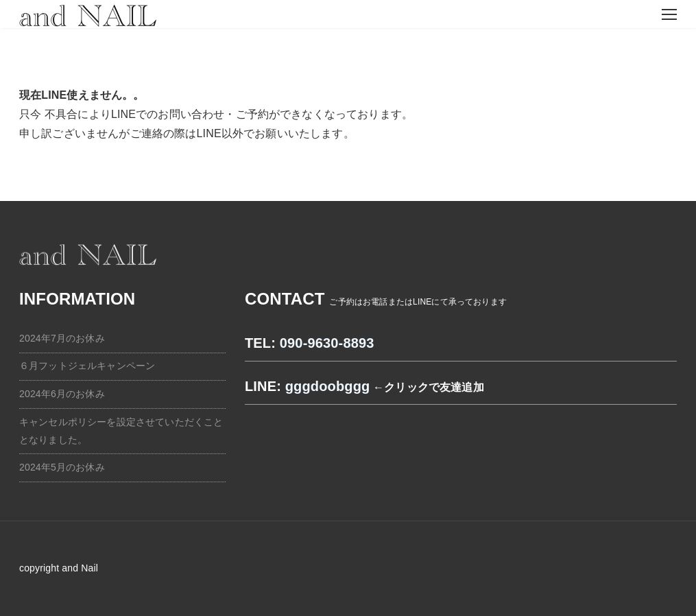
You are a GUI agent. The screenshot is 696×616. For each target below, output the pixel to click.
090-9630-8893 (327, 343)
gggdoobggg (328, 386)
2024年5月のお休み (62, 467)
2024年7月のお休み (62, 338)
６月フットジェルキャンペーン (87, 366)
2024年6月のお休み (62, 394)
